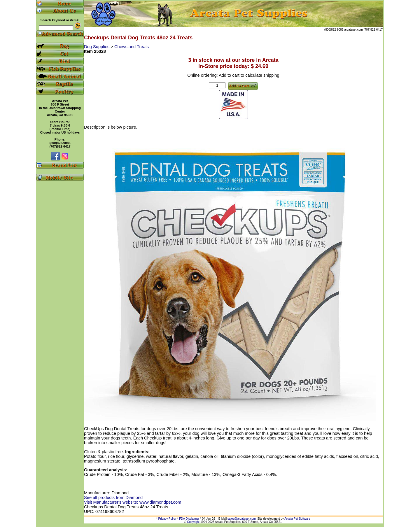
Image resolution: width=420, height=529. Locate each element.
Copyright (193, 522)
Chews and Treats (132, 47)
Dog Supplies (97, 47)
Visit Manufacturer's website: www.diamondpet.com (133, 502)
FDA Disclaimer (189, 519)
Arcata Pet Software (297, 519)
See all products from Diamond (113, 498)
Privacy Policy (167, 519)
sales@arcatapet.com (242, 519)
